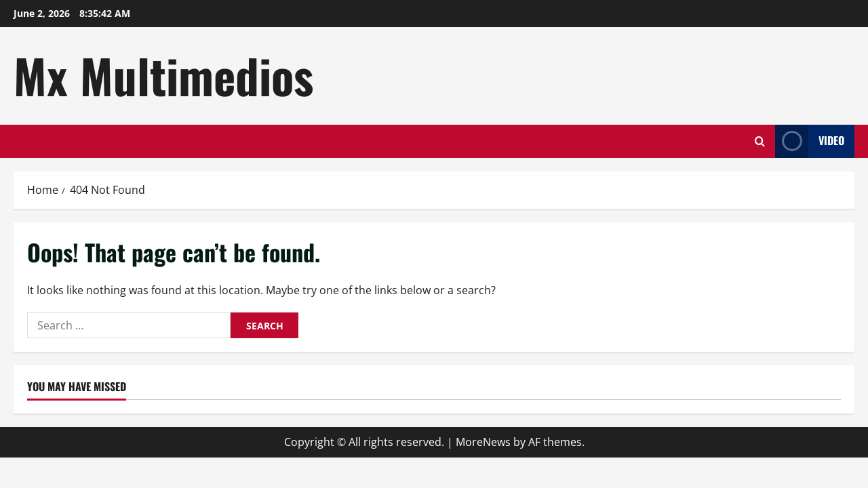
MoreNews (483, 442)
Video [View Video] (810, 141)
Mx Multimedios (163, 75)
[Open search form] (760, 141)
